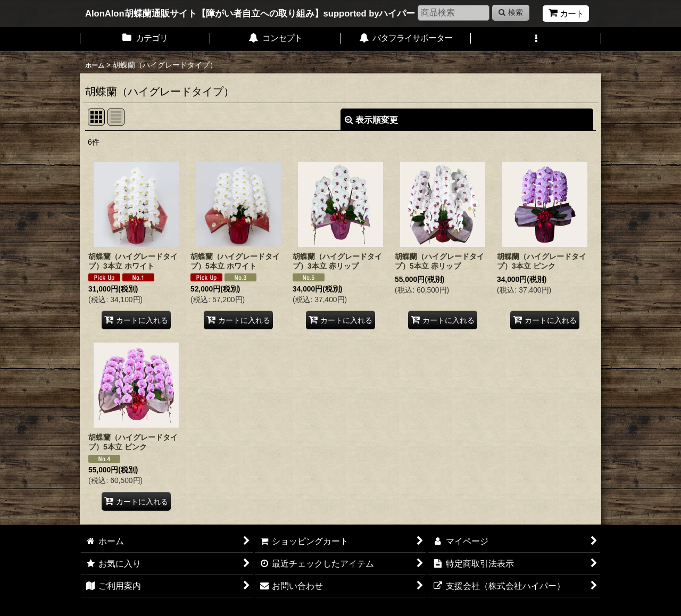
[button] (536, 39)
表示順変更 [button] (371, 120)
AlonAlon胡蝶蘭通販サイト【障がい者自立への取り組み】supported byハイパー (250, 14)
